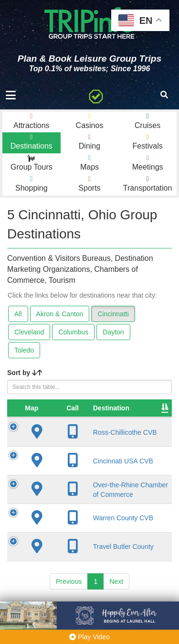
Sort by (25, 373)
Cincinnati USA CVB (99, 461)
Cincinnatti (113, 314)
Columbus (73, 332)
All (18, 314)
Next (116, 590)
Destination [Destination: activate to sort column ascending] (87, 408)
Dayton (113, 332)
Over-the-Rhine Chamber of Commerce (92, 494)
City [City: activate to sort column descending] (143, 408)
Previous (69, 590)
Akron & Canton (60, 314)
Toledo (24, 350)
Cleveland (29, 332)
